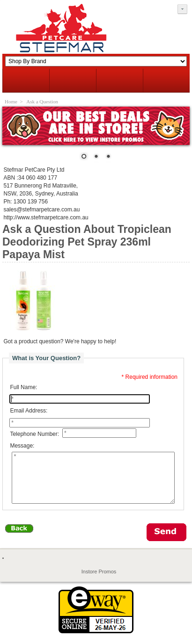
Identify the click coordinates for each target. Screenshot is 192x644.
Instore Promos (99, 581)
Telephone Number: (34, 434)
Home (11, 101)
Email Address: (29, 411)
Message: (22, 446)
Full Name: (23, 387)
